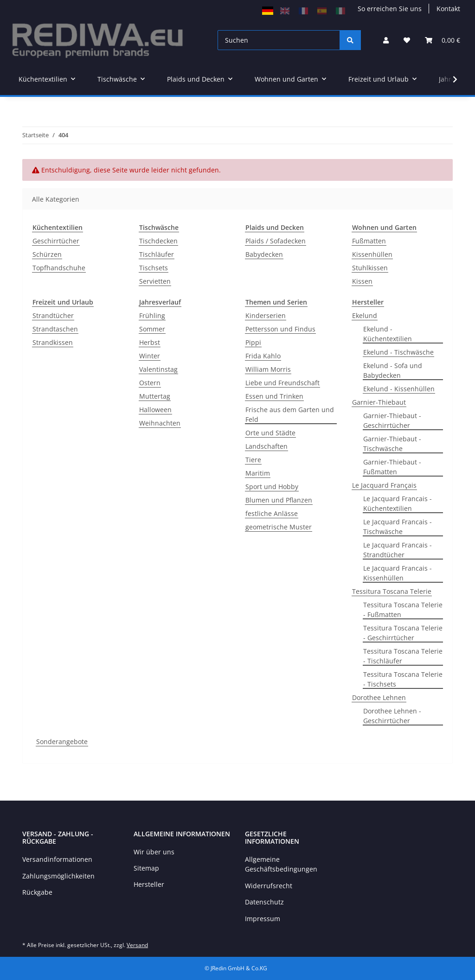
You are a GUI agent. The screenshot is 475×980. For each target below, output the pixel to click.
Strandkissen (53, 342)
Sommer (152, 329)
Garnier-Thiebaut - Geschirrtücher (392, 420)
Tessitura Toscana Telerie (392, 591)
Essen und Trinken (274, 396)
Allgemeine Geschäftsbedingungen (281, 864)
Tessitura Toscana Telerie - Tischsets (403, 679)
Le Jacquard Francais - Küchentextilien (398, 503)
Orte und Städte (270, 433)
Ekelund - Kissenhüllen (399, 389)
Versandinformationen (57, 859)
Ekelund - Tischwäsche (398, 352)
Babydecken (264, 254)
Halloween (155, 410)
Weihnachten (160, 423)
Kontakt (448, 9)
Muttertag (155, 396)
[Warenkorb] (443, 40)
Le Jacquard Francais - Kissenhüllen (398, 573)
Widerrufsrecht (269, 886)
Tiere (253, 460)
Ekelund (365, 315)
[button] (386, 40)
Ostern (150, 383)
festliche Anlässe (272, 513)
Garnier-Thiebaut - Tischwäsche (392, 444)
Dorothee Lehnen (379, 697)
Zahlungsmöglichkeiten (58, 876)
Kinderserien (266, 315)
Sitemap (146, 868)
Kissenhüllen (372, 254)
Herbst (150, 342)
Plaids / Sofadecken (276, 241)
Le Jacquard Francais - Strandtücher (398, 550)
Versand (137, 945)
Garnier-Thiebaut (379, 402)
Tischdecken (158, 241)
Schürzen (47, 254)
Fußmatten (369, 241)
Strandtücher (53, 315)
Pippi (253, 342)
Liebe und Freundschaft (282, 383)
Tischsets (154, 268)
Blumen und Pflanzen (279, 500)
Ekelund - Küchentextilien (388, 334)
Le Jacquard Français (384, 485)
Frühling (152, 315)
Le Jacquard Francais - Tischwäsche (398, 527)
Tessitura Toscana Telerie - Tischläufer (403, 656)
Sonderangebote (62, 741)
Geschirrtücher (56, 241)
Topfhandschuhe (59, 268)
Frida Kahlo (263, 356)
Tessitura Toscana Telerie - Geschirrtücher (403, 633)
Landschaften (266, 446)
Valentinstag (158, 369)
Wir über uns (154, 852)
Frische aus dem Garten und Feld (290, 414)
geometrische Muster (279, 527)
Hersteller (149, 884)
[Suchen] (279, 40)
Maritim (258, 473)
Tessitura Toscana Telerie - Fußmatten (403, 610)
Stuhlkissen (370, 268)
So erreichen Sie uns (390, 9)
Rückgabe (37, 892)
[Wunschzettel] (407, 40)
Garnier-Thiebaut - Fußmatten (392, 467)
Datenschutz (264, 902)
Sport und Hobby (272, 487)
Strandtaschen (55, 329)
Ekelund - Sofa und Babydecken (393, 370)
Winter (150, 356)
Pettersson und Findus (280, 329)
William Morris (268, 369)
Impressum (263, 919)
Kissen (362, 281)
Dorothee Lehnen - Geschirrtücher (392, 716)
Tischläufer (157, 254)
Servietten (155, 281)
